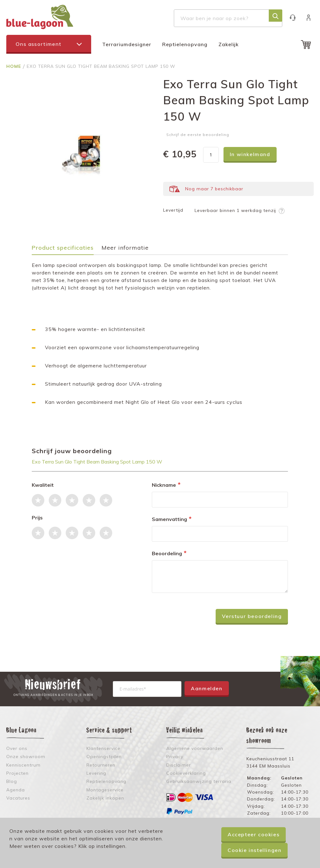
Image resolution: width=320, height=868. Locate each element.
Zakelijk (229, 44)
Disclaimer (179, 765)
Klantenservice (296, 17)
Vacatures (18, 798)
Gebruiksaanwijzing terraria (199, 781)
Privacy (175, 757)
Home (14, 66)
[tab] (66, 250)
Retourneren (101, 765)
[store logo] (40, 17)
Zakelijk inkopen (105, 798)
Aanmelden (207, 688)
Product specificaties (63, 248)
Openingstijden (104, 757)
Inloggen (312, 17)
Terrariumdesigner (127, 44)
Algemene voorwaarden (195, 748)
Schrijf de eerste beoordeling (198, 135)
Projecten (17, 773)
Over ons (17, 748)
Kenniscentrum (23, 765)
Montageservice (105, 790)
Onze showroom (26, 757)
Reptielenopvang (185, 44)
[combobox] (228, 18)
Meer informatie (125, 248)
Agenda (16, 790)
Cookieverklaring (186, 773)
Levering (96, 773)
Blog (12, 781)
